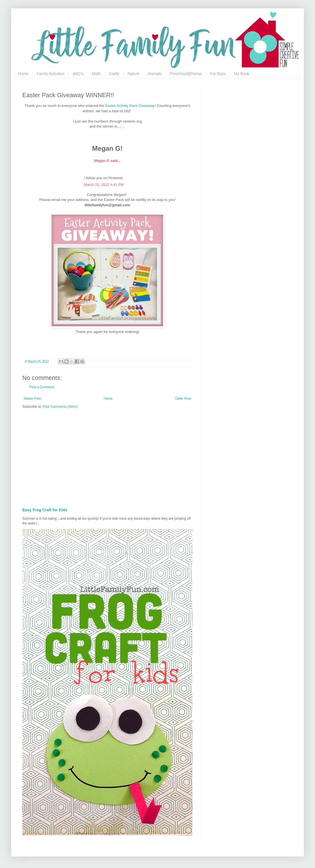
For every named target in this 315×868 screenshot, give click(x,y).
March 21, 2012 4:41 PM (104, 185)
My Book (242, 74)
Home (23, 74)
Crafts (114, 74)
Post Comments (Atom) (60, 407)
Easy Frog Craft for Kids (45, 510)
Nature (134, 74)
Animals (155, 74)
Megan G (102, 161)
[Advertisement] (120, 456)
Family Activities (50, 74)
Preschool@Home (186, 74)
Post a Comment (42, 387)
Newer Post (32, 399)
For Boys (218, 74)
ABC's (78, 74)
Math (96, 74)
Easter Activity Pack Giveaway (130, 106)
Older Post (183, 399)
